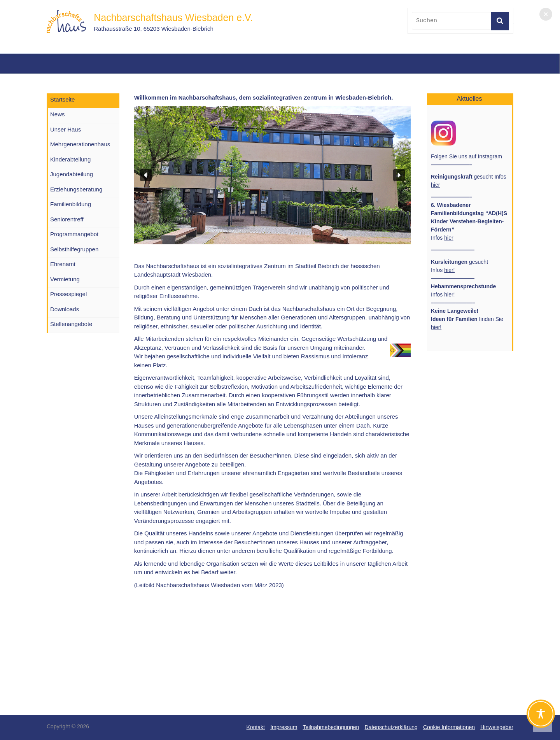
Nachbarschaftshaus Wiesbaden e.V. (173, 18)
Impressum (284, 727)
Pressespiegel (68, 294)
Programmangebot (74, 234)
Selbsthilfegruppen (74, 249)
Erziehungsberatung (76, 189)
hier (435, 185)
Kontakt (256, 727)
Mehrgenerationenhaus (80, 144)
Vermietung (65, 279)
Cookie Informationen (449, 727)
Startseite (62, 99)
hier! (449, 270)
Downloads (65, 309)
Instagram (491, 156)
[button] (146, 175)
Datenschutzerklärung (391, 727)
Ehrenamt (63, 264)
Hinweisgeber (497, 727)
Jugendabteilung (72, 174)
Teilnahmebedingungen (331, 727)
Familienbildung (71, 204)
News (58, 114)
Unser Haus (66, 129)
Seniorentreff (67, 219)
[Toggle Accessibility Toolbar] (541, 717)
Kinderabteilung (70, 159)
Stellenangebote (71, 324)
